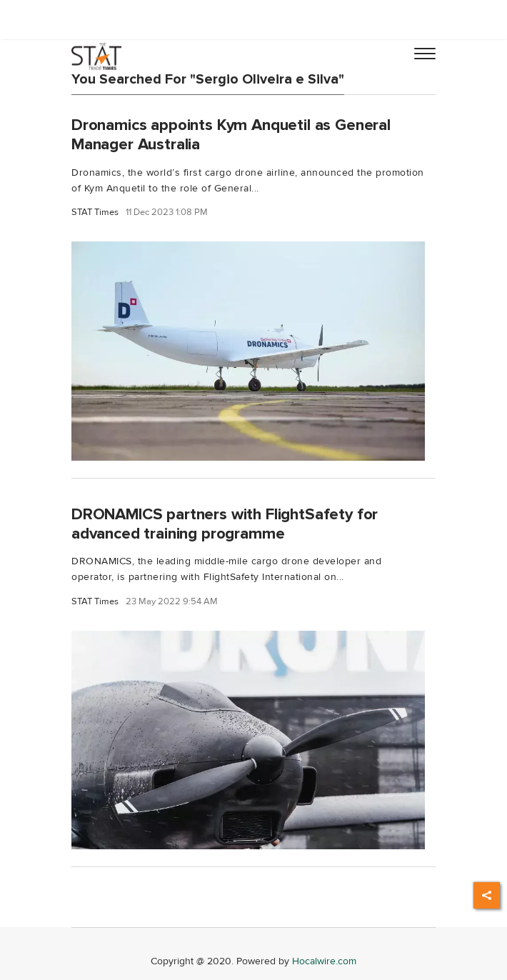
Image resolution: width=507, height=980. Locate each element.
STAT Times (95, 212)
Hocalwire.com (324, 961)
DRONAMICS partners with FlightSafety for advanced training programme (225, 524)
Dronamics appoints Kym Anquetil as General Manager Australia (231, 135)
